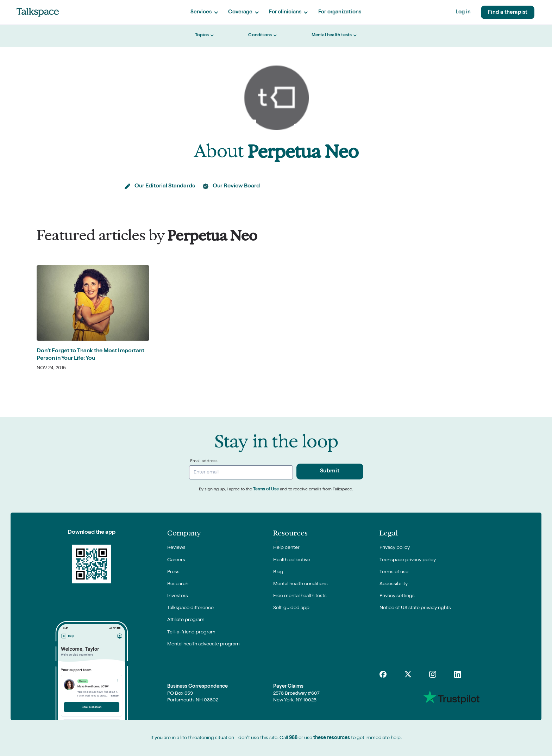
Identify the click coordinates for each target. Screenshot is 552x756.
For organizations (340, 12)
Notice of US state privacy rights (415, 608)
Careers (176, 560)
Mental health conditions (300, 584)
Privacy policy (395, 548)
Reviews (176, 548)
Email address (204, 461)
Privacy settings (397, 596)
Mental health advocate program (203, 644)
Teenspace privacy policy (408, 560)
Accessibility (394, 584)
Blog (278, 572)
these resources (332, 738)
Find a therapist (508, 13)
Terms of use (394, 572)
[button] (204, 13)
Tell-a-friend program (191, 632)
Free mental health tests (300, 596)
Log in (463, 12)
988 (293, 738)
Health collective (292, 560)
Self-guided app (291, 608)
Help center (286, 548)
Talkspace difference (190, 608)
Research (178, 584)
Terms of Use (266, 490)
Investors (178, 596)
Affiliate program (186, 620)
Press (173, 572)
